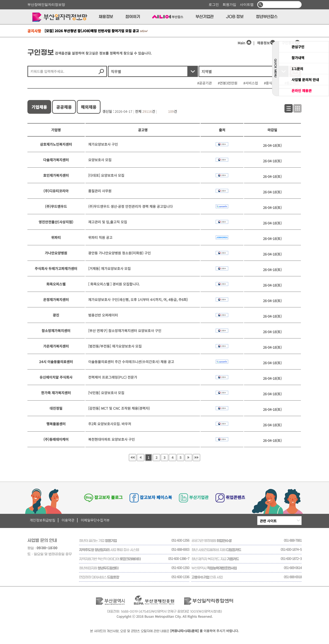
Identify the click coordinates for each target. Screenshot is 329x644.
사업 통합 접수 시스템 (109, 550)
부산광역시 (214, 568)
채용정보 (263, 43)
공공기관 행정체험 (211, 541)
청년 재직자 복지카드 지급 (215, 559)
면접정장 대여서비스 (99, 577)
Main (245, 43)
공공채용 (64, 107)
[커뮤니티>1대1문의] (184, 631)
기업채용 (39, 107)
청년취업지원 (99, 568)
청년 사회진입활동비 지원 (216, 550)
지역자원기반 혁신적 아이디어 (110, 559)
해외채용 (89, 107)
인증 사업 (207, 577)
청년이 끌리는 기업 (98, 541)
